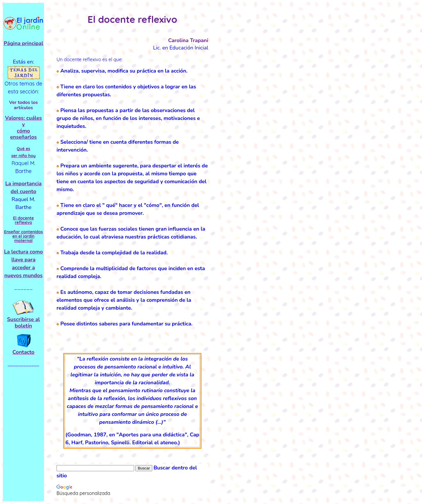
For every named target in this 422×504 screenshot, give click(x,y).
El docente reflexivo (23, 220)
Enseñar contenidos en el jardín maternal (24, 236)
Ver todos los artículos (23, 105)
